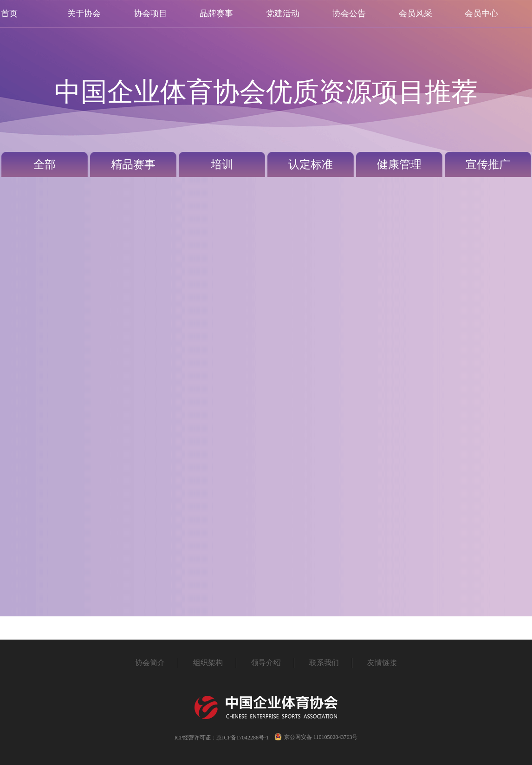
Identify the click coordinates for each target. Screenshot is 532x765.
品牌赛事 (216, 13)
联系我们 (324, 663)
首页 (9, 13)
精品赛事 (133, 164)
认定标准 (311, 164)
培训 (222, 164)
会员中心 (481, 13)
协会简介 (150, 663)
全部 (45, 164)
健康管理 (399, 164)
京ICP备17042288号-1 (243, 738)
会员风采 (415, 13)
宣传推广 (488, 164)
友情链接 (382, 663)
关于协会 (84, 13)
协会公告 (349, 13)
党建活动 (283, 13)
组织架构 (208, 663)
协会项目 (150, 13)
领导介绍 (266, 663)
